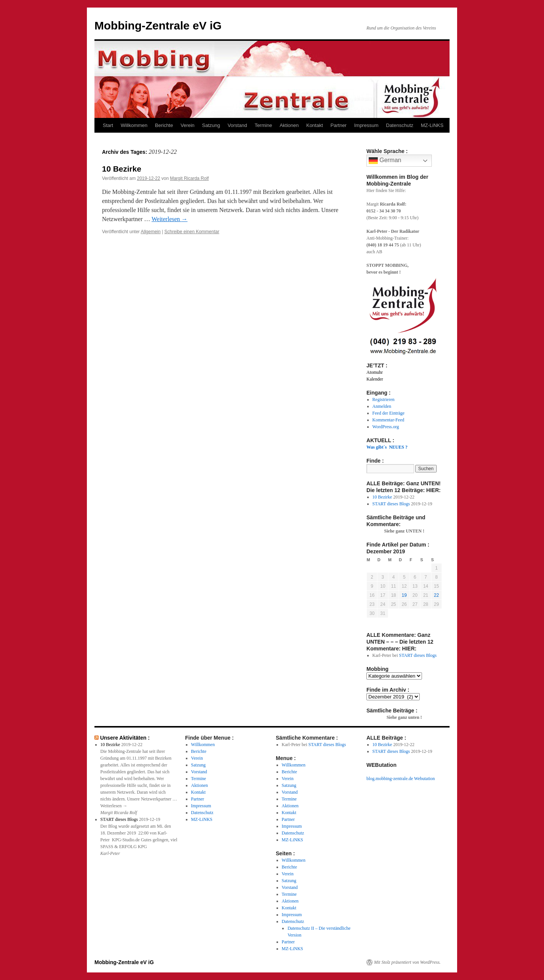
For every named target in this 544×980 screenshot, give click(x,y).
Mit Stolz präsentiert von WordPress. (407, 962)
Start (108, 125)
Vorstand (237, 125)
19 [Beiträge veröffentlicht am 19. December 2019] (404, 595)
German (385, 161)
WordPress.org (386, 427)
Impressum (366, 125)
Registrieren (384, 399)
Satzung (211, 125)
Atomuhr (375, 372)
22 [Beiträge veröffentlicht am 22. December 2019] (437, 595)
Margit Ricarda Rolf (189, 178)
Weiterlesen (169, 219)
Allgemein (151, 232)
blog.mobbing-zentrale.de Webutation (401, 779)
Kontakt (315, 125)
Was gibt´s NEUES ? (387, 447)
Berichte (164, 125)
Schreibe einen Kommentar (192, 232)
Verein (188, 125)
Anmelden (382, 406)
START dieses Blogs (391, 504)
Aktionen (289, 125)
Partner (339, 125)
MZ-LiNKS (432, 125)
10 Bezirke (122, 169)
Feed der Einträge (389, 413)
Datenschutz (400, 125)
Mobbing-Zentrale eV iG (158, 26)
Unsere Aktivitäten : (125, 738)
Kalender (375, 379)
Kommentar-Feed (388, 420)
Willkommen (134, 125)
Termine (263, 125)
